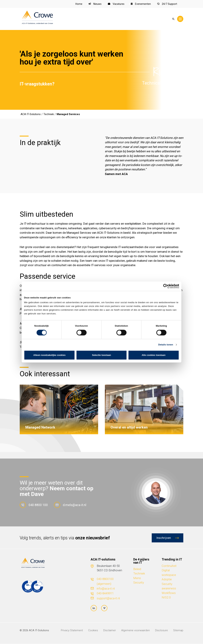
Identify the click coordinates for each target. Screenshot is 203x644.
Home (78, 4)
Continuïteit (169, 566)
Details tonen (166, 345)
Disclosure (161, 631)
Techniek (139, 574)
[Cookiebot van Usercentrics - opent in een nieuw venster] (164, 286)
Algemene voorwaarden (135, 631)
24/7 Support (167, 4)
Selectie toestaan (101, 355)
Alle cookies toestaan (153, 355)
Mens (137, 578)
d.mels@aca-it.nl (70, 505)
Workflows (169, 593)
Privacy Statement (72, 631)
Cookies (93, 631)
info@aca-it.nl (106, 589)
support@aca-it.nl (108, 598)
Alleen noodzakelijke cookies (49, 355)
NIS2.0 (166, 598)
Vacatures (116, 4)
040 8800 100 (34, 505)
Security (139, 583)
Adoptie (167, 580)
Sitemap (178, 631)
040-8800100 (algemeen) (105, 581)
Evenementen (141, 4)
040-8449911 (105, 594)
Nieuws (95, 4)
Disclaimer (110, 631)
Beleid (137, 569)
